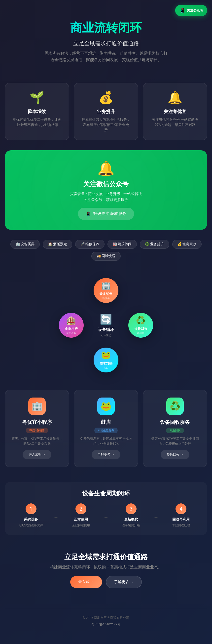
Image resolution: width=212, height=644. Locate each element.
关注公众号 (191, 10)
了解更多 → (124, 582)
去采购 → (86, 582)
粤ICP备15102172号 (106, 624)
